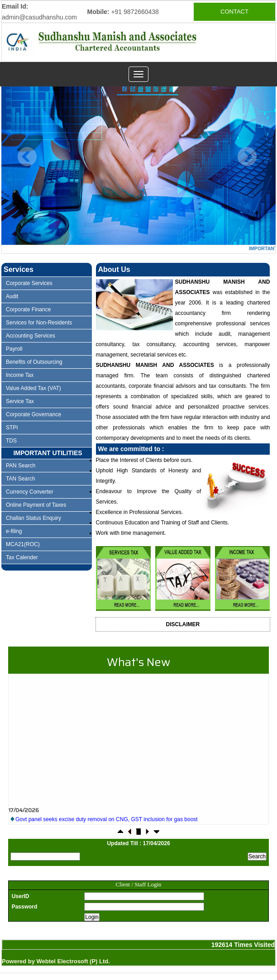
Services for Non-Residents (39, 323)
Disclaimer (183, 624)
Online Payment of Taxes (36, 505)
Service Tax (20, 401)
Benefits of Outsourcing (34, 362)
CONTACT (234, 12)
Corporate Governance (33, 414)
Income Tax (20, 375)
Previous (27, 157)
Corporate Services (29, 283)
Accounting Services (31, 336)
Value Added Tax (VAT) (33, 388)
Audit (12, 296)
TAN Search (20, 479)
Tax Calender (22, 557)
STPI (12, 428)
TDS (11, 441)
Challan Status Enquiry (33, 518)
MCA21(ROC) (23, 544)
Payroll (14, 349)
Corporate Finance (28, 309)
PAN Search (21, 466)
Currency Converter (30, 492)
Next (247, 157)
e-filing (14, 531)
